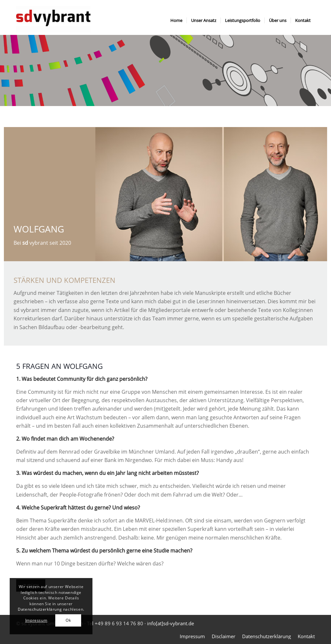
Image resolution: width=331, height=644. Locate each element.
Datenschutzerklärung (40, 609)
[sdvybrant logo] (53, 20)
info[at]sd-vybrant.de (171, 623)
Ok (68, 620)
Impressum (36, 620)
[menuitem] (176, 20)
